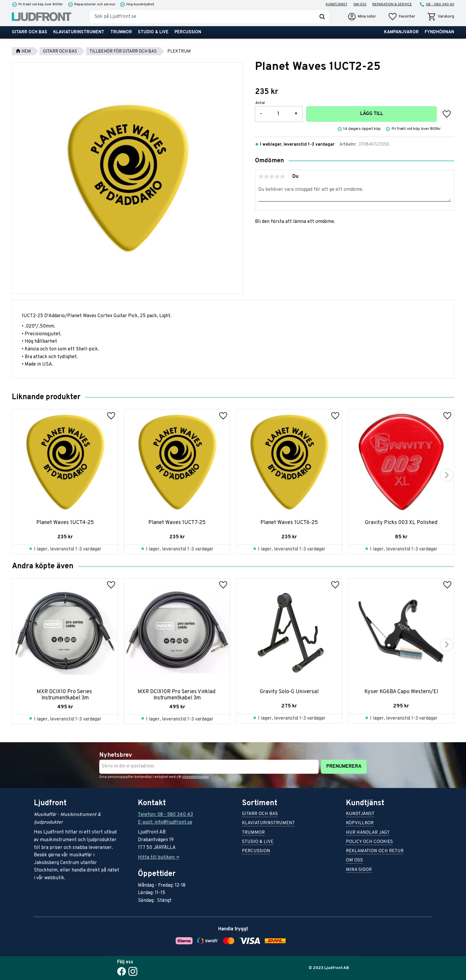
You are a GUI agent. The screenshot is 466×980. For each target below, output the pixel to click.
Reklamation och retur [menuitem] (375, 851)
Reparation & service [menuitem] (392, 4)
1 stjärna (261, 177)
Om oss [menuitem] (360, 4)
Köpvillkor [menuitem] (360, 824)
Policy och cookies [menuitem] (369, 842)
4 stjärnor (277, 177)
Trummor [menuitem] (121, 32)
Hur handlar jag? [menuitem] (368, 833)
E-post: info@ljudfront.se (165, 822)
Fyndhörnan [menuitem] (439, 32)
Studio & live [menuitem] (153, 32)
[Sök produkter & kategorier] (203, 17)
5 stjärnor (282, 177)
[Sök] (322, 17)
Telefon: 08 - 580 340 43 (165, 815)
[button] (402, 17)
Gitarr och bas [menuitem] (30, 32)
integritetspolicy (195, 777)
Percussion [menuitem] (188, 32)
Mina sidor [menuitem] (359, 870)
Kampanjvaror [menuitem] (401, 32)
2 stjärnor (266, 177)
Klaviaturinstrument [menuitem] (79, 32)
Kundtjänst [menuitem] (337, 4)
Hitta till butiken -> (159, 858)
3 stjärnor (272, 177)
